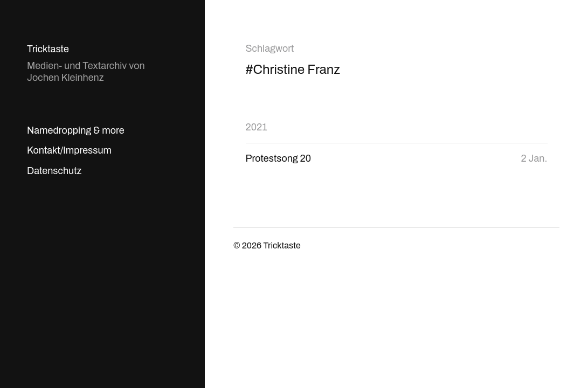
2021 (257, 127)
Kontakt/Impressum (69, 150)
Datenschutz (54, 171)
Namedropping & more (76, 130)
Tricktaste (48, 49)
